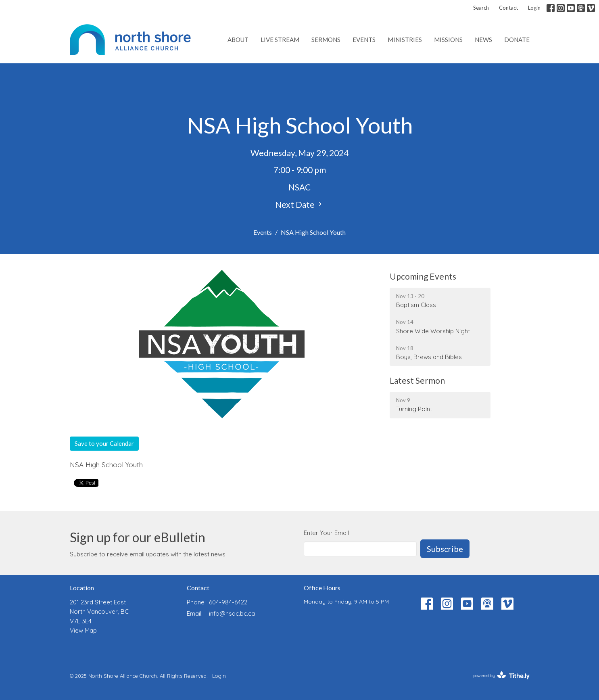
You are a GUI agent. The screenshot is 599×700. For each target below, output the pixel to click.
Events (364, 40)
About (238, 40)
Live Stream (280, 40)
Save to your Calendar (104, 443)
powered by (501, 676)
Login (534, 8)
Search (481, 8)
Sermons (326, 40)
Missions (448, 40)
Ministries (405, 40)
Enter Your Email (326, 533)
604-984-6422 (228, 602)
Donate (517, 40)
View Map (83, 630)
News (483, 40)
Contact (508, 8)
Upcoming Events (423, 276)
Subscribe (445, 549)
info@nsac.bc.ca (232, 613)
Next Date (299, 204)
